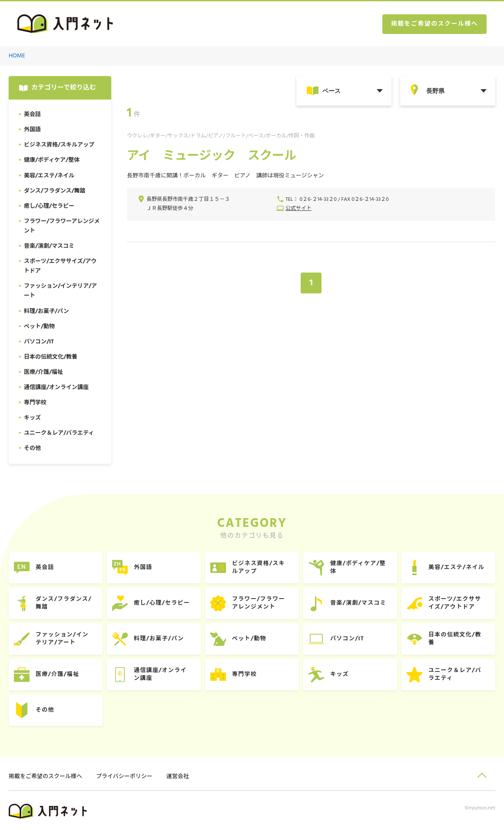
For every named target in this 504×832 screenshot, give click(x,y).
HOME (17, 56)
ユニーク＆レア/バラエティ (455, 674)
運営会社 (178, 777)
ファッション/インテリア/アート (62, 639)
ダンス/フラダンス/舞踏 (64, 603)
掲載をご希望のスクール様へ (434, 24)
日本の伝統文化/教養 (455, 639)
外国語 (143, 567)
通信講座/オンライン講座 (160, 674)
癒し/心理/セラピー (162, 603)
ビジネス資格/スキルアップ (259, 567)
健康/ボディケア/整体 (358, 567)
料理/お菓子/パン (159, 639)
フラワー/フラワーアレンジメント (259, 603)
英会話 (45, 567)
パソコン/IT (347, 639)
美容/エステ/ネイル (456, 567)
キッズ (340, 674)
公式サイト (298, 209)
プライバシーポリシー (124, 777)
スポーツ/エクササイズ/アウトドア (455, 603)
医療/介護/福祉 (57, 674)
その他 (45, 710)
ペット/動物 (249, 639)
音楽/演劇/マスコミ (358, 603)
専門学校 (244, 674)
